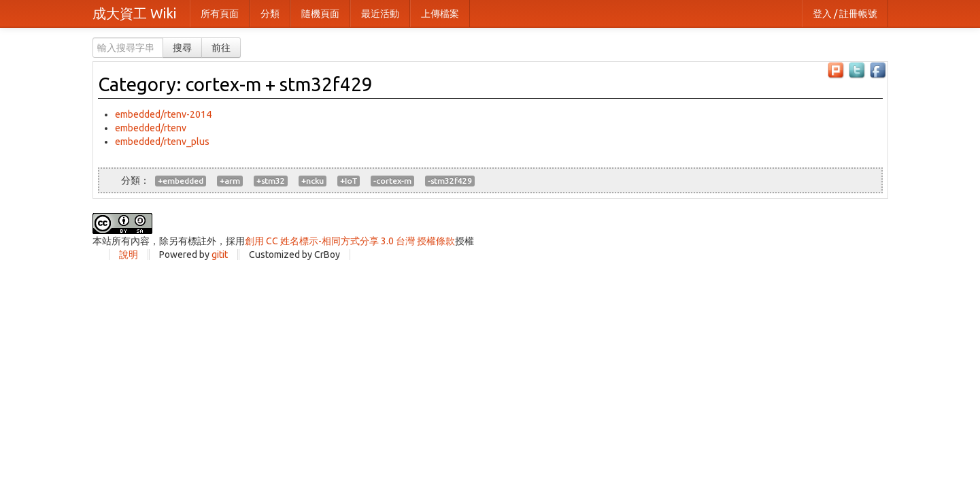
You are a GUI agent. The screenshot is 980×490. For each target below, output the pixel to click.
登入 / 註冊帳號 (845, 14)
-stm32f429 (450, 181)
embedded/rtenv (151, 128)
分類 (270, 14)
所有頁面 (220, 14)
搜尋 (182, 48)
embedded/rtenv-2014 (163, 114)
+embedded (181, 181)
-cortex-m (392, 181)
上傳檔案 (440, 14)
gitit (220, 255)
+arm (230, 181)
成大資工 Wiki (134, 13)
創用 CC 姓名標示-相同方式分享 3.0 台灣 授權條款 (350, 241)
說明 (129, 255)
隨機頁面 (320, 14)
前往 (221, 48)
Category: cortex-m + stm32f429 (235, 84)
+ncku (312, 181)
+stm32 (271, 181)
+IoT (349, 181)
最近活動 (380, 14)
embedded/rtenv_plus (162, 142)
